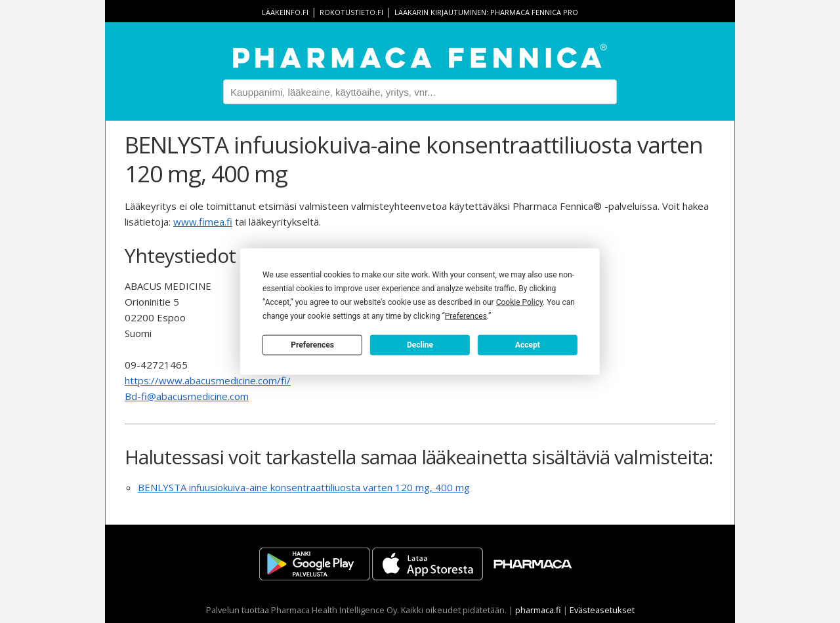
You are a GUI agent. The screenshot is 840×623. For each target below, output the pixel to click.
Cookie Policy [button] (519, 302)
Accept (528, 344)
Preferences (312, 344)
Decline (420, 344)
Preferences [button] (466, 316)
